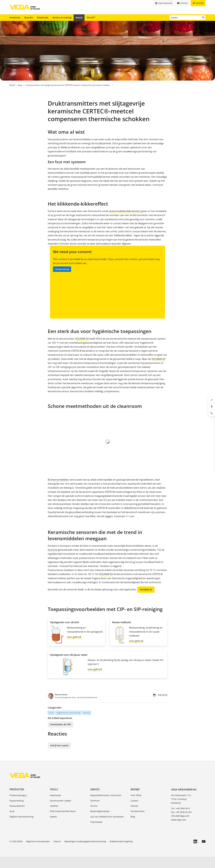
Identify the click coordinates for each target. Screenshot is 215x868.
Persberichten (138, 823)
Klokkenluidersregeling (121, 853)
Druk (51, 724)
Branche (29, 18)
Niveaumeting (17, 812)
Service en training (62, 18)
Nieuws (134, 817)
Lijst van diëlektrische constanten (107, 828)
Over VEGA (136, 807)
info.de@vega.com (180, 827)
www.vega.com (179, 831)
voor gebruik (74, 648)
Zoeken (53, 828)
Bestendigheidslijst (100, 823)
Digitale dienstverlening (21, 828)
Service (95, 801)
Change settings (62, 269)
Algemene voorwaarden (38, 853)
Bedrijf (79, 18)
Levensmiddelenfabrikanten (124, 211)
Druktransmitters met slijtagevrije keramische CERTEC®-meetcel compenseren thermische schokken (68, 85)
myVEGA (54, 817)
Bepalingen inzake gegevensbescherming (85, 853)
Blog (133, 828)
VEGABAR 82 (82, 339)
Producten (15, 18)
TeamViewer (96, 833)
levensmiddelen (60, 491)
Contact (134, 812)
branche (52, 561)
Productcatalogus (18, 807)
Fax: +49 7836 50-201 (181, 823)
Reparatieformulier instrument (106, 807)
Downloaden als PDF (61, 736)
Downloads (43, 18)
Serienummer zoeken (61, 812)
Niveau (87, 724)
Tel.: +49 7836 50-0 (180, 820)
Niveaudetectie (17, 817)
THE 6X (91, 17)
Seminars (95, 812)
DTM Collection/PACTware (63, 823)
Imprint (57, 853)
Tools (54, 801)
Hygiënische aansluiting (68, 724)
